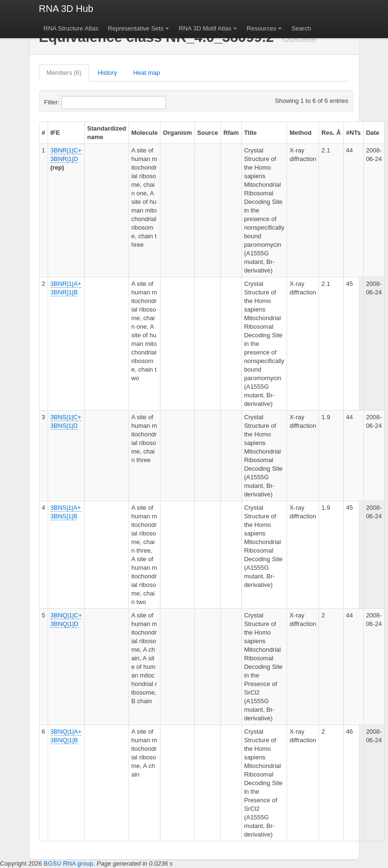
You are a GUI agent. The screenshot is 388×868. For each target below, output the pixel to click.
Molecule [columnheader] (145, 133)
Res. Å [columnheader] (331, 133)
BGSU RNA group (69, 863)
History (107, 73)
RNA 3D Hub (66, 9)
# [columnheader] (44, 133)
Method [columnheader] (300, 133)
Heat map (147, 73)
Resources (261, 28)
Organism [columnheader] (177, 133)
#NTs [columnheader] (353, 133)
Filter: (75, 102)
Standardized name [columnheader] (107, 133)
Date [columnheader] (373, 133)
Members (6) (64, 73)
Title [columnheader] (251, 133)
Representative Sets (135, 28)
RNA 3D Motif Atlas (205, 28)
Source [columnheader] (208, 133)
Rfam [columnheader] (231, 133)
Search (301, 28)
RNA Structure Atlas (71, 28)
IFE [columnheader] (55, 133)
